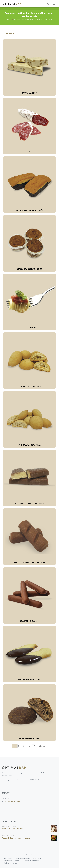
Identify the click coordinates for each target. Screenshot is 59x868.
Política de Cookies (11, 863)
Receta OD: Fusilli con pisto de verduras (16, 838)
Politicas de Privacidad (31, 861)
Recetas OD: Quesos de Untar (12, 829)
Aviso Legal (8, 858)
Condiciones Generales (12, 861)
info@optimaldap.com (12, 802)
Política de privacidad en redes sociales (29, 858)
